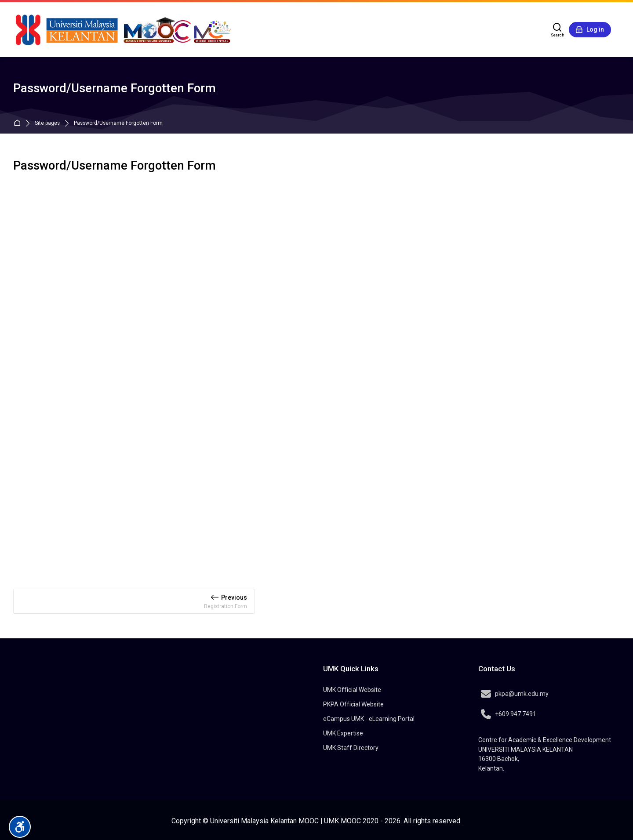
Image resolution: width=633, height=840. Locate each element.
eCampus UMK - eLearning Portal (369, 719)
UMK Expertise (343, 733)
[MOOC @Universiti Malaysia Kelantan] (123, 30)
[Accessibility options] (20, 827)
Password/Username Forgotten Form (118, 123)
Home (19, 123)
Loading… (316, 373)
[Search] (558, 30)
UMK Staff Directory (351, 748)
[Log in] (590, 30)
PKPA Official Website (353, 704)
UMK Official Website (352, 690)
